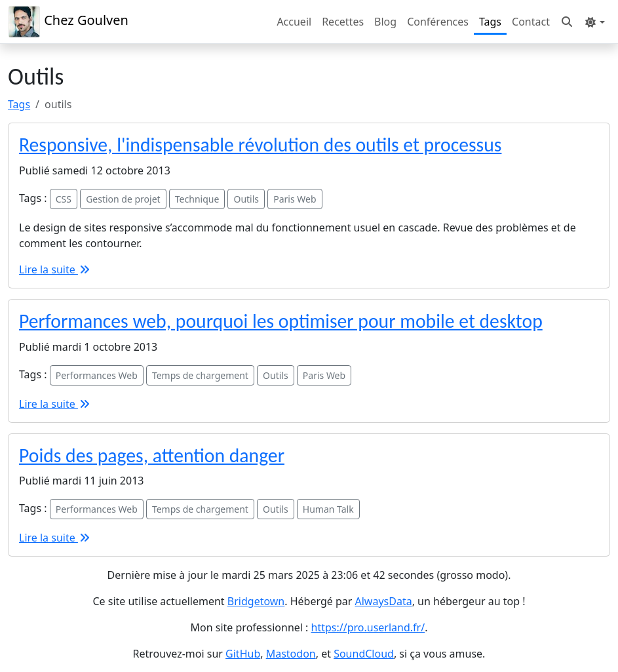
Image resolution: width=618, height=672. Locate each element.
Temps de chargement (200, 375)
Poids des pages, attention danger (152, 456)
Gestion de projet (123, 199)
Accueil (294, 22)
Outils (246, 199)
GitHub (243, 654)
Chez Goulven (68, 22)
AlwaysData (384, 601)
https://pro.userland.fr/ (368, 627)
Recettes (343, 22)
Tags (490, 22)
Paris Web (295, 199)
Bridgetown (256, 601)
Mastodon (291, 654)
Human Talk (328, 509)
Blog (385, 22)
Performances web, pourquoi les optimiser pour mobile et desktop (281, 321)
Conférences (438, 22)
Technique (197, 199)
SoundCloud (364, 654)
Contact (531, 22)
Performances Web (97, 375)
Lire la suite (55, 269)
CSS (64, 199)
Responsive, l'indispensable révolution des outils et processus (260, 145)
